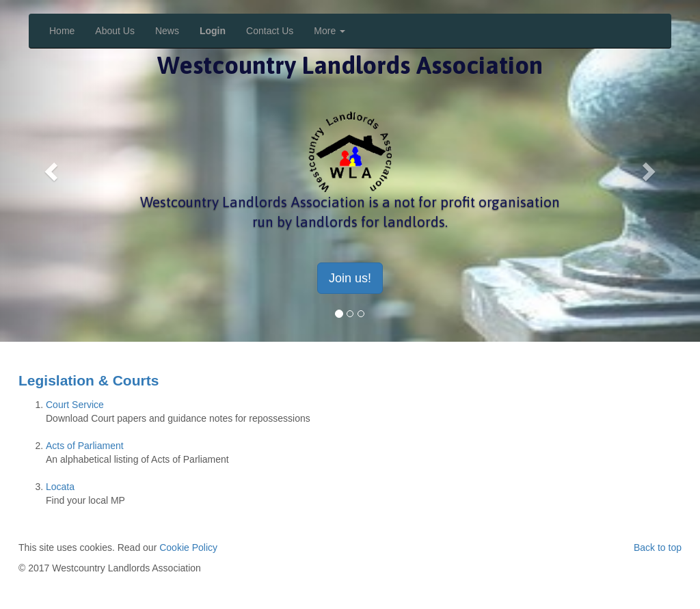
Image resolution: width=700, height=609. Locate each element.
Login (213, 31)
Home (62, 31)
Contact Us (270, 31)
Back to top (658, 547)
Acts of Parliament (85, 446)
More (329, 31)
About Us (115, 31)
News (167, 31)
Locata (60, 487)
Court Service (75, 405)
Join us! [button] (350, 278)
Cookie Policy (188, 547)
